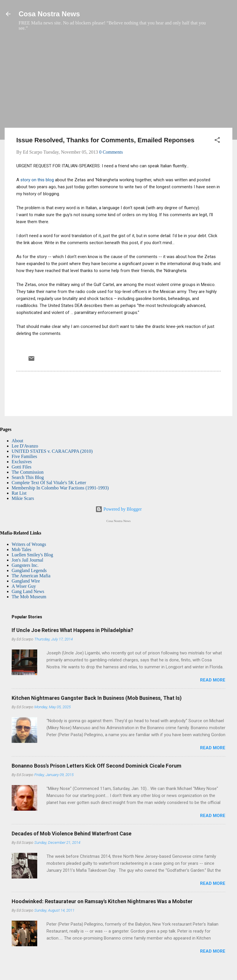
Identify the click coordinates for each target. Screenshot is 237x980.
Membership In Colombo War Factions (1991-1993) (60, 488)
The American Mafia (31, 576)
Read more (213, 680)
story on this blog (36, 180)
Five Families (24, 456)
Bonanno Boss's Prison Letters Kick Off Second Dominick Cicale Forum (97, 766)
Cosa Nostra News (49, 14)
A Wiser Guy (24, 586)
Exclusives (22, 462)
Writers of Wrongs (29, 544)
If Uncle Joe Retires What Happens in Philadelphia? (72, 630)
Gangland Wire (26, 581)
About (17, 441)
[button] (217, 141)
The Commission (28, 472)
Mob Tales (21, 550)
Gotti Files (22, 467)
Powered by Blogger (119, 509)
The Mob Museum (29, 597)
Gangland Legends (29, 570)
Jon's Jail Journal (27, 560)
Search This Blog (28, 477)
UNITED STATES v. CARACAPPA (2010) (52, 451)
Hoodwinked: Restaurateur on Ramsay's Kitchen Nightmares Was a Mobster (102, 901)
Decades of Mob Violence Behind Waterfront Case (72, 833)
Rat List (19, 493)
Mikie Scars (23, 498)
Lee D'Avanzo (25, 446)
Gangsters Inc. (25, 565)
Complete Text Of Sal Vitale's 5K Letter (49, 483)
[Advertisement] (118, 82)
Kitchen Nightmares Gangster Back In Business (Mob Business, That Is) (97, 698)
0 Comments (111, 152)
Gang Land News (28, 591)
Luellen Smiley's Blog (32, 555)
